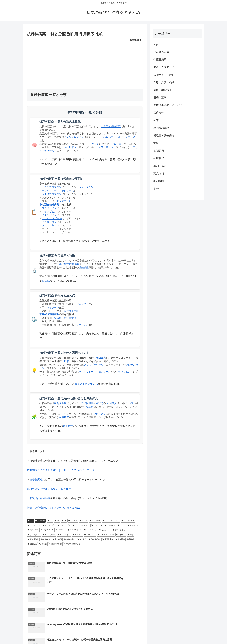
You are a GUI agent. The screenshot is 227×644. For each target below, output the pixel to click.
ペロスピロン (49, 222)
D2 (50, 520)
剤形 (66, 361)
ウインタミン (86, 187)
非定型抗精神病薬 (111, 126)
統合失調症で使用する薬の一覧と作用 (49, 489)
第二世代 (82, 539)
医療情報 (40, 520)
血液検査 (64, 417)
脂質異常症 (70, 318)
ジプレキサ (110, 525)
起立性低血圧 (71, 311)
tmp (30, 520)
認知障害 (101, 358)
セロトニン (117, 144)
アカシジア (82, 304)
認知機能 (84, 268)
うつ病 (129, 403)
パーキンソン (91, 530)
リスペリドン (69, 147)
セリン (122, 525)
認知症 (90, 407)
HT (57, 520)
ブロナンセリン (50, 225)
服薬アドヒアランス (86, 384)
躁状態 (100, 403)
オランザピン (106, 147)
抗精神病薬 (70, 539)
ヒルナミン (105, 530)
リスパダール (49, 535)
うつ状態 (111, 403)
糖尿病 (46, 281)
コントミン (97, 525)
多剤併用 (68, 426)
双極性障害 (87, 403)
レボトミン (90, 535)
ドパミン (94, 144)
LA (64, 520)
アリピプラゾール (52, 219)
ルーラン (77, 535)
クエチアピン (49, 215)
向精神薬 (46, 539)
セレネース (129, 137)
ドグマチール (64, 201)
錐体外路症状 (56, 544)
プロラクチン (52, 308)
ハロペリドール (112, 137)
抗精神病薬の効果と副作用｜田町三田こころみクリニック (61, 470)
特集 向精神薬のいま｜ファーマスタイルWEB (54, 508)
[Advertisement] (85, 64)
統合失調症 (60, 403)
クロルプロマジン (74, 137)
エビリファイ (34, 525)
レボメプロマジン (52, 194)
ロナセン (121, 535)
